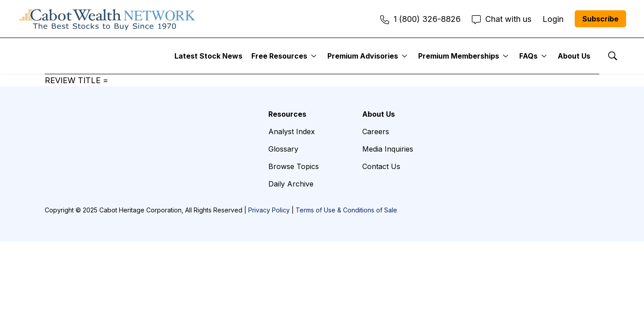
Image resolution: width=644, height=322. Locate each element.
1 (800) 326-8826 (420, 19)
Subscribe (600, 19)
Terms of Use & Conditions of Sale (346, 210)
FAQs (528, 56)
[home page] (107, 19)
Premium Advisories (363, 56)
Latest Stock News (208, 56)
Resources (287, 114)
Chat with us (502, 19)
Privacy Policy (269, 210)
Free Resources (279, 56)
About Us (574, 56)
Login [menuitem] (553, 19)
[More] (314, 56)
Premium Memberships (459, 56)
